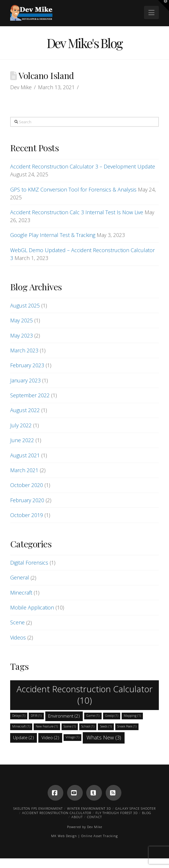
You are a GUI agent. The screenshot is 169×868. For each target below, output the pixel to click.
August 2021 (25, 455)
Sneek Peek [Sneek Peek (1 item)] (127, 726)
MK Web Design (64, 836)
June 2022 (22, 440)
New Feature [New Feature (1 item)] (47, 726)
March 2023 (24, 350)
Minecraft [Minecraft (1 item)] (21, 726)
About (77, 817)
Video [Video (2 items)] (50, 737)
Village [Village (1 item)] (72, 737)
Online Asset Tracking (100, 836)
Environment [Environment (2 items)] (64, 716)
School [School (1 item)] (88, 726)
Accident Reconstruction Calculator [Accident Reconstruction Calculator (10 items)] (85, 695)
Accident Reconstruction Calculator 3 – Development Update (83, 166)
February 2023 (27, 365)
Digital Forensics (29, 563)
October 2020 (27, 485)
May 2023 (21, 335)
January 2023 (25, 380)
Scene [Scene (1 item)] (70, 726)
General (20, 577)
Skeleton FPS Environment (38, 808)
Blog (147, 813)
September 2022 (30, 395)
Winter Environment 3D (89, 808)
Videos (18, 637)
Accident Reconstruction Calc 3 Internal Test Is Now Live (77, 212)
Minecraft (21, 593)
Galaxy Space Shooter (135, 808)
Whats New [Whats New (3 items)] (104, 737)
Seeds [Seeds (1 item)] (106, 726)
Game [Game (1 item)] (93, 716)
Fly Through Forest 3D (117, 813)
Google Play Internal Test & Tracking (53, 235)
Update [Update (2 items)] (24, 737)
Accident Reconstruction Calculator (57, 813)
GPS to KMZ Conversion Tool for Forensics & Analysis (73, 189)
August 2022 (25, 410)
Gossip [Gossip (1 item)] (112, 716)
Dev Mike (95, 827)
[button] (151, 13)
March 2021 (24, 470)
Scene (17, 622)
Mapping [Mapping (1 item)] (132, 716)
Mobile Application (32, 607)
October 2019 (27, 515)
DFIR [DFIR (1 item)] (36, 716)
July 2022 (21, 425)
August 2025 (25, 305)
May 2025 (21, 320)
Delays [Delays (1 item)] (19, 716)
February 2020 (27, 500)
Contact (95, 817)
